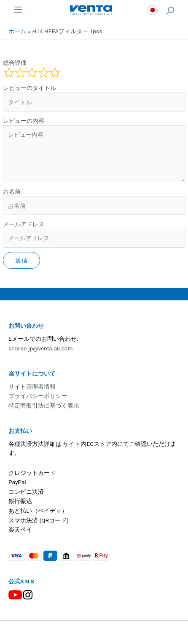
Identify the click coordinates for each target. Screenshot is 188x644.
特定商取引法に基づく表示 (44, 405)
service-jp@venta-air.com (41, 348)
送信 (22, 260)
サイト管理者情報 (32, 387)
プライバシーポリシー (38, 396)
